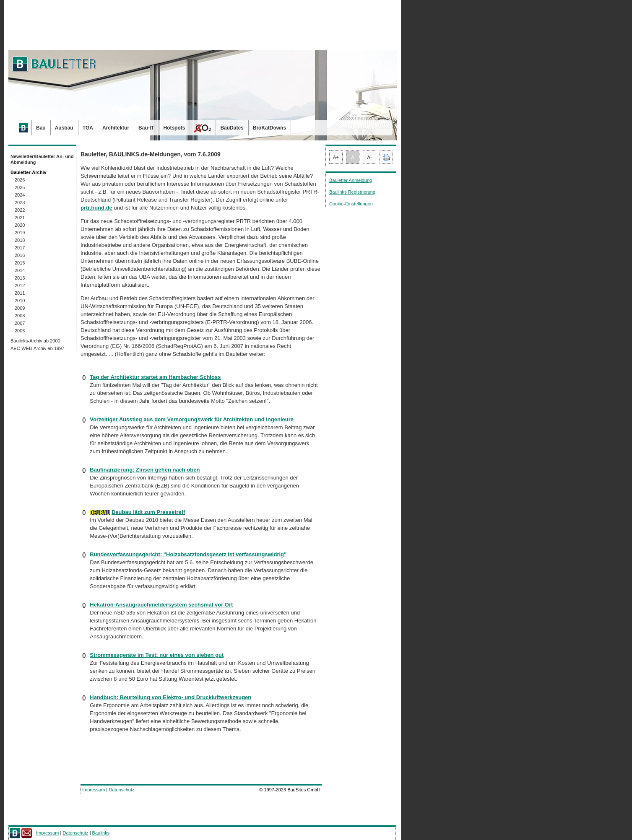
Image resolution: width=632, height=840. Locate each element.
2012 (20, 285)
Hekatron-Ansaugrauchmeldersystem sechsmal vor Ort (161, 605)
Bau (41, 128)
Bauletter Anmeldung (351, 180)
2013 (20, 278)
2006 (20, 331)
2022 (20, 210)
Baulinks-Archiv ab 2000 (35, 341)
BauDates (232, 128)
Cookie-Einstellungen (351, 204)
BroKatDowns (269, 128)
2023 (20, 202)
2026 (20, 180)
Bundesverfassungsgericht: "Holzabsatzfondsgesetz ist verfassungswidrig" (188, 554)
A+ (336, 157)
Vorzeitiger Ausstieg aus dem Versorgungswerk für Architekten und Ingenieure (192, 419)
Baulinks (101, 833)
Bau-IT (146, 128)
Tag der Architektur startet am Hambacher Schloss (155, 377)
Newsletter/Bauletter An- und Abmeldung (42, 159)
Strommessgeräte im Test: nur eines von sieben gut (157, 655)
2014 (20, 270)
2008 (20, 316)
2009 (20, 308)
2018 (20, 240)
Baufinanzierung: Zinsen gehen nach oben (145, 470)
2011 (20, 293)
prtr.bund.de (96, 208)
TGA (88, 128)
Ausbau (64, 128)
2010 (20, 301)
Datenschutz (121, 790)
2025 (20, 187)
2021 (20, 218)
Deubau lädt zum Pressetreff (148, 512)
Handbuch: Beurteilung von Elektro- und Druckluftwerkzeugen (170, 697)
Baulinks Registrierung (352, 192)
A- (370, 157)
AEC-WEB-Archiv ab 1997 (37, 348)
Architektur (116, 128)
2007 (20, 323)
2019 (20, 233)
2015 (20, 263)
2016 (20, 255)
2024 (20, 195)
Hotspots (174, 128)
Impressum (94, 790)
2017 (20, 248)
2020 (20, 225)
